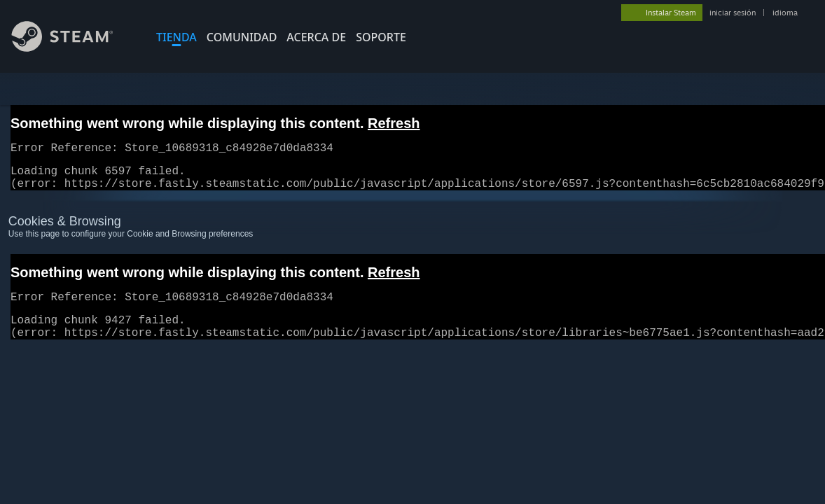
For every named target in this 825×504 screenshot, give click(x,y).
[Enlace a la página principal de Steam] (73, 48)
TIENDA (176, 37)
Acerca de (316, 37)
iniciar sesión (733, 13)
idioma (785, 13)
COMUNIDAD (242, 37)
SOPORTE (381, 37)
